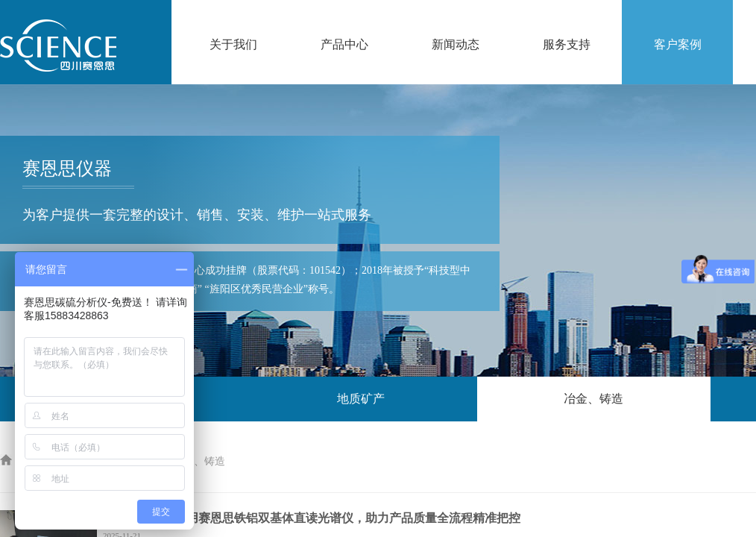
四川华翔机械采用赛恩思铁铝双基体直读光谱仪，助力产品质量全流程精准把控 (312, 518)
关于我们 (233, 44)
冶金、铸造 (199, 461)
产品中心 (344, 44)
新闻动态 (456, 44)
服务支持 (567, 44)
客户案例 (678, 44)
